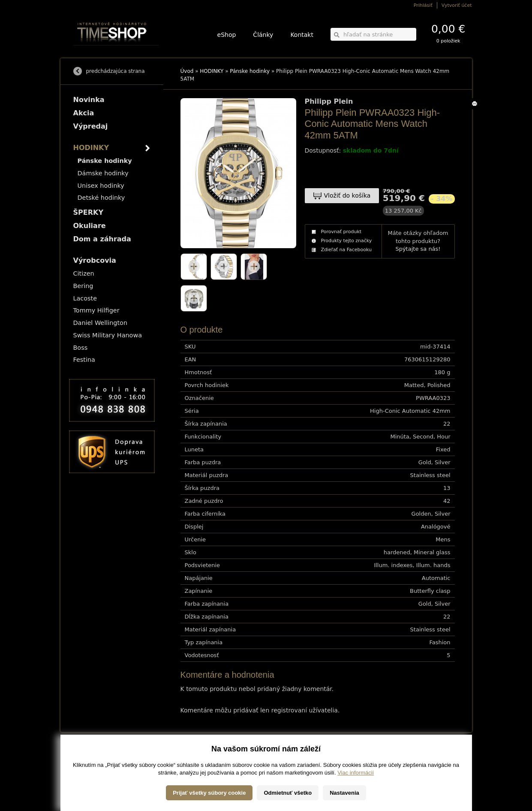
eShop (227, 35)
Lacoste (85, 298)
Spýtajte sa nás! (418, 249)
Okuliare (90, 226)
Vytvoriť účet (457, 5)
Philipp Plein (329, 102)
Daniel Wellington (101, 323)
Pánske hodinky (250, 71)
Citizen (84, 273)
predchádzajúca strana (116, 71)
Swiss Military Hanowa (108, 335)
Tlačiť (476, 109)
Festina (84, 360)
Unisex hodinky (101, 186)
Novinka (89, 100)
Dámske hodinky (103, 173)
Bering (83, 286)
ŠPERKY (88, 212)
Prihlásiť (423, 5)
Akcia (84, 113)
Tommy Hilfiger (96, 310)
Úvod (187, 71)
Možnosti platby (88, 761)
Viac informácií (356, 802)
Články (263, 35)
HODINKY (212, 71)
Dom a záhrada (102, 239)
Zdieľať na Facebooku (347, 250)
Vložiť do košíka (347, 195)
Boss (81, 348)
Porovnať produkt (341, 232)
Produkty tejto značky (347, 241)
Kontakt (302, 35)
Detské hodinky (101, 198)
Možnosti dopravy (90, 755)
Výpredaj (91, 126)
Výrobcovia (95, 260)
